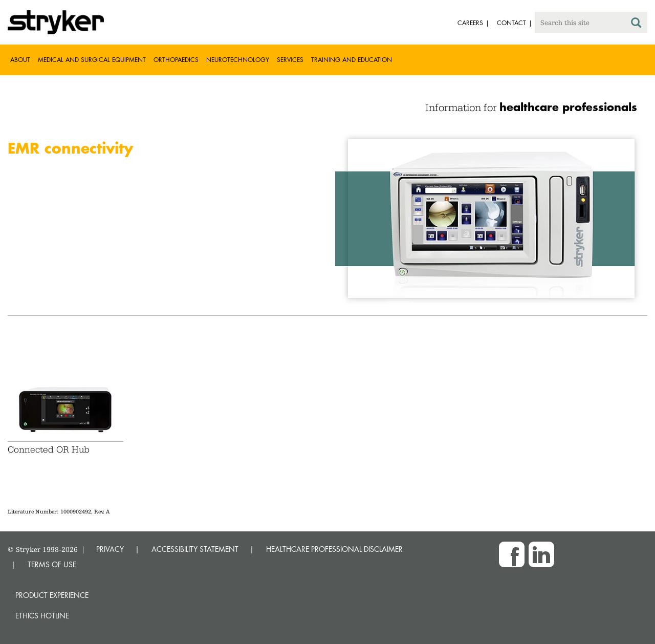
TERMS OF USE (52, 564)
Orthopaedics (176, 60)
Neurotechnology (238, 60)
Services (290, 60)
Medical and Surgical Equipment (92, 60)
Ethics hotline (42, 616)
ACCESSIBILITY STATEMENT (195, 549)
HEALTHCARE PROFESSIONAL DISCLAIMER (334, 549)
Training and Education (352, 60)
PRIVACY (110, 549)
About (20, 60)
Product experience (52, 595)
